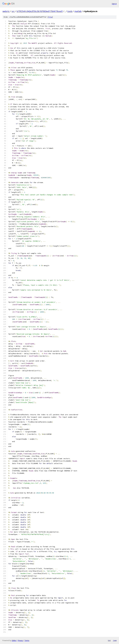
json (115, 640)
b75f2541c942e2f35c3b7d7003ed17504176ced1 (40, 11)
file (50, 17)
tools (70, 11)
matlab (78, 11)
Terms (27, 640)
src (13, 11)
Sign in (114, 4)
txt (109, 640)
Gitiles (14, 640)
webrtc (6, 11)
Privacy (20, 640)
